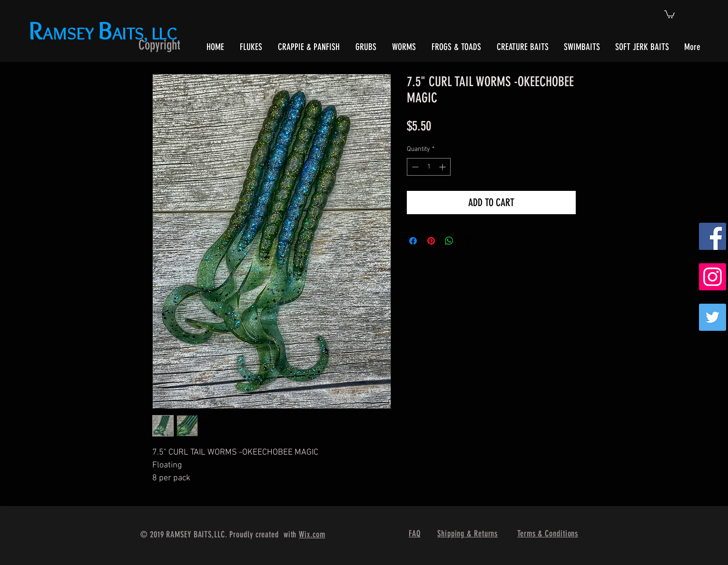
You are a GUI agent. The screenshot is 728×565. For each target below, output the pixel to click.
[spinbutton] (429, 167)
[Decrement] (414, 167)
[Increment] (443, 167)
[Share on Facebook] (413, 241)
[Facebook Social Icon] (713, 236)
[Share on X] (467, 241)
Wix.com (312, 535)
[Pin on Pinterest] (431, 241)
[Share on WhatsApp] (449, 241)
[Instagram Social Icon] (713, 277)
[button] (669, 14)
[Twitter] (713, 317)
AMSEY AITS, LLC (105, 33)
